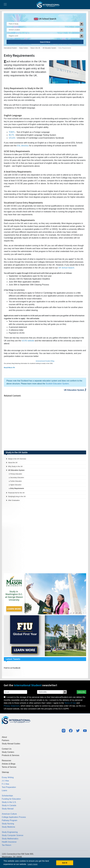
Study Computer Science (13, 835)
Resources (6, 761)
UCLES (12, 138)
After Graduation (14, 500)
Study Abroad (8, 809)
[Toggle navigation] (5, 5)
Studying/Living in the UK (17, 496)
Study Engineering (10, 832)
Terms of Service (9, 767)
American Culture (9, 814)
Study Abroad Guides (11, 744)
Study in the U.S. (9, 802)
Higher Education (16, 485)
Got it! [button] (65, 863)
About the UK (13, 463)
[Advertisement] (45, 425)
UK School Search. (67, 268)
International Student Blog (45, 361)
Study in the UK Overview (17, 459)
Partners (5, 740)
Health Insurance (9, 842)
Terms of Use (70, 703)
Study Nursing (8, 824)
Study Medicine (8, 827)
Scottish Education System (57, 384)
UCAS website (28, 341)
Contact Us (7, 749)
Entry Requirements (17, 488)
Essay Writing (8, 777)
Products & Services (11, 755)
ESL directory (23, 146)
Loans (4, 790)
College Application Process (14, 817)
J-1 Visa (5, 781)
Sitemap (5, 772)
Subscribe (81, 692)
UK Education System (75, 390)
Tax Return (6, 845)
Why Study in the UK (15, 466)
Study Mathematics (10, 839)
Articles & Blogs (9, 764)
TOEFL (12, 132)
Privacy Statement (12, 706)
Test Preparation (9, 787)
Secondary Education (17, 478)
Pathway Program (10, 820)
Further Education (16, 481)
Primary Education (16, 474)
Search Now (45, 42)
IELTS (11, 135)
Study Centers (8, 752)
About (4, 737)
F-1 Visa (5, 784)
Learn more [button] (33, 864)
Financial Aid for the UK (16, 493)
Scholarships (7, 796)
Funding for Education (11, 799)
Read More (9, 367)
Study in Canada (9, 805)
